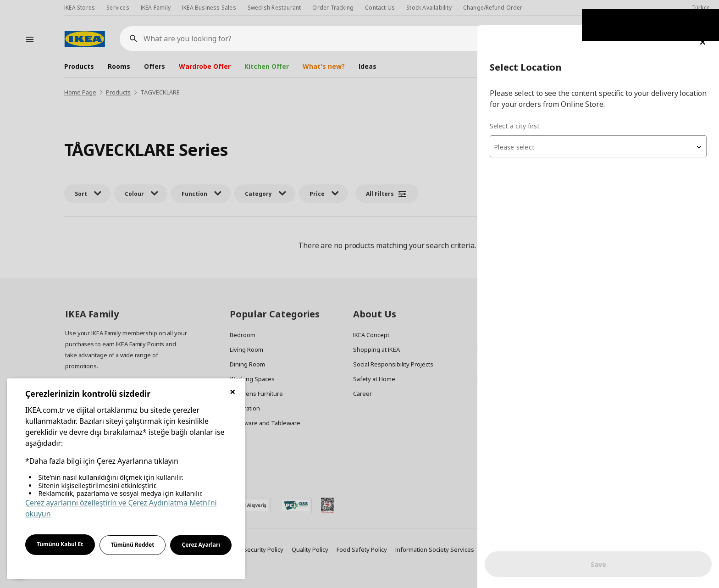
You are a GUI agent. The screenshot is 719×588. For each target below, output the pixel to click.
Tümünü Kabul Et (60, 544)
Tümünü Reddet (133, 545)
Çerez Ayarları (201, 545)
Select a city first (536, 101)
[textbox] (609, 122)
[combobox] (609, 121)
